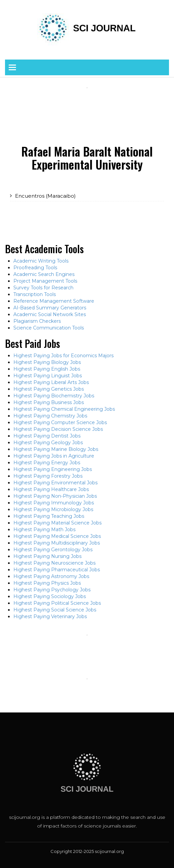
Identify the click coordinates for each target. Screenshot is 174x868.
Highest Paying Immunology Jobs (54, 503)
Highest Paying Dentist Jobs (47, 436)
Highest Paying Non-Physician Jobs (55, 496)
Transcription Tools (35, 294)
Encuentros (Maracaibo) (45, 196)
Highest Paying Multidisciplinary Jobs (57, 543)
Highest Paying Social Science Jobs (55, 610)
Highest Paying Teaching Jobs (49, 516)
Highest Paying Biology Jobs (47, 362)
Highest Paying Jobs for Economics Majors (63, 356)
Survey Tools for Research (43, 288)
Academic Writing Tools (41, 261)
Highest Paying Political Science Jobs (57, 603)
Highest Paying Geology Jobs (48, 443)
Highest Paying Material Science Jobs (57, 523)
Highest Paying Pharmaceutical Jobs (57, 570)
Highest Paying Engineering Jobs (53, 469)
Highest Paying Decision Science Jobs (58, 429)
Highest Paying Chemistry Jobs (50, 416)
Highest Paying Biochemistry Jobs (54, 396)
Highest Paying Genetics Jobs (49, 389)
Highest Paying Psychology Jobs (52, 590)
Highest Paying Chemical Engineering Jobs (64, 409)
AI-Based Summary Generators (50, 308)
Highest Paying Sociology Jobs (50, 596)
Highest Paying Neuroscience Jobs (54, 563)
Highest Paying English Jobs (47, 369)
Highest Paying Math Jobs (44, 529)
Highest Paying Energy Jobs (47, 463)
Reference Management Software (54, 301)
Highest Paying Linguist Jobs (48, 376)
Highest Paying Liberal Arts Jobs (51, 382)
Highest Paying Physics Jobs (47, 583)
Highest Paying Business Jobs (49, 402)
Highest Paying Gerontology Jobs (53, 550)
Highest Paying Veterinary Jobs (50, 616)
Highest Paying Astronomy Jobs (51, 576)
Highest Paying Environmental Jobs (55, 483)
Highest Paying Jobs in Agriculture (54, 456)
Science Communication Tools (49, 328)
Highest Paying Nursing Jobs (47, 556)
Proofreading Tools (35, 268)
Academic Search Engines (44, 274)
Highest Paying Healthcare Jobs (51, 489)
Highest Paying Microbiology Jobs (53, 509)
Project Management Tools (45, 281)
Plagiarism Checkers (37, 321)
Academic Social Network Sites (50, 314)
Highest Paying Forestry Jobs (48, 476)
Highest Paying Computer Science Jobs (60, 422)
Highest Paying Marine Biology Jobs (56, 449)
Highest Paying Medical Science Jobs (57, 536)
